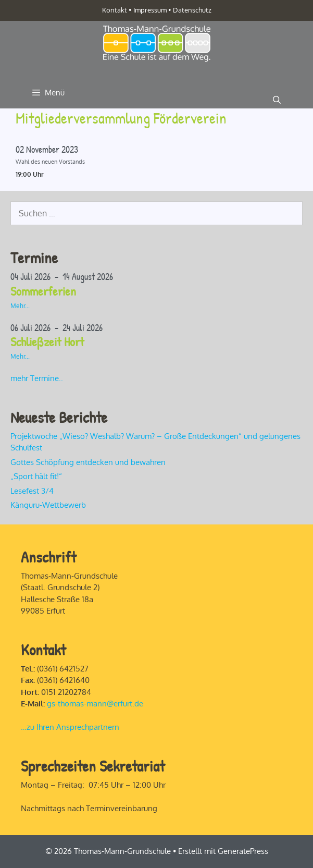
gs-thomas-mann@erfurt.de (95, 704)
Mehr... (20, 306)
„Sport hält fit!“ (37, 476)
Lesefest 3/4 (32, 491)
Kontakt (115, 10)
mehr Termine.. (37, 378)
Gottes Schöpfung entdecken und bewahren (88, 462)
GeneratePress (243, 851)
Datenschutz (192, 10)
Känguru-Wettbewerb (48, 505)
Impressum (150, 10)
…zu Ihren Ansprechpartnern (70, 727)
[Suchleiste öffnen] (277, 100)
